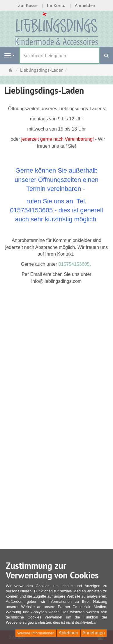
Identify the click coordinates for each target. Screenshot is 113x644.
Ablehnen (68, 633)
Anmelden (85, 5)
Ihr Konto (56, 5)
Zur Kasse (28, 5)
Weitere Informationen (36, 633)
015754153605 (74, 264)
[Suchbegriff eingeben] (59, 55)
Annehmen (94, 633)
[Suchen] (106, 56)
